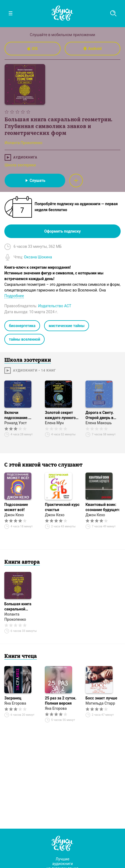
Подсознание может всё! (16, 507)
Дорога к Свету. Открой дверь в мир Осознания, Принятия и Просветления (100, 415)
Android (92, 49)
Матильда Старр (100, 703)
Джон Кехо (14, 515)
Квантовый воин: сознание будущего (103, 507)
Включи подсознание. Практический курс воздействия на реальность (22, 415)
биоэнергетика (22, 326)
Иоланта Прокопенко (15, 617)
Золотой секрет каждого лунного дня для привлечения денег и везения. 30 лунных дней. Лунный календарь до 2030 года (62, 415)
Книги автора (22, 562)
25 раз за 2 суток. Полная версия (61, 701)
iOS (32, 49)
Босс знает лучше (101, 698)
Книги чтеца (21, 657)
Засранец (13, 698)
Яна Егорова (15, 703)
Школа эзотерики (20, 165)
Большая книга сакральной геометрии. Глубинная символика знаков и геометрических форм (21, 607)
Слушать (35, 180)
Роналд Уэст (16, 423)
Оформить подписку (63, 231)
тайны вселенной (24, 339)
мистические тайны (67, 326)
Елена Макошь (99, 423)
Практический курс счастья (62, 507)
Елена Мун (54, 423)
